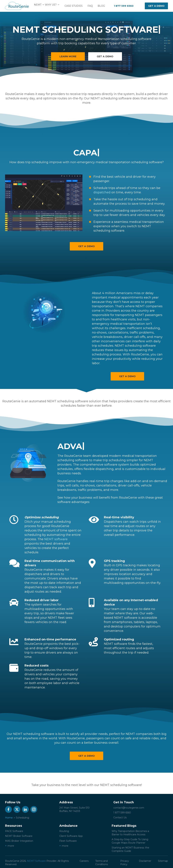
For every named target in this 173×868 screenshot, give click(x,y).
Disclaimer (145, 861)
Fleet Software (68, 841)
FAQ (92, 6)
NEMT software (56, 539)
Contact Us (120, 817)
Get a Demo (86, 246)
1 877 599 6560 (124, 6)
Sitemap (163, 861)
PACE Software (14, 831)
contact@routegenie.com (129, 808)
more (11, 846)
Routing (64, 831)
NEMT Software (36, 861)
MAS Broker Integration (19, 841)
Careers (84, 861)
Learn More (68, 56)
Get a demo (156, 6)
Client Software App (71, 836)
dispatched (102, 192)
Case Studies (76, 6)
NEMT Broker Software (19, 836)
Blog (103, 6)
